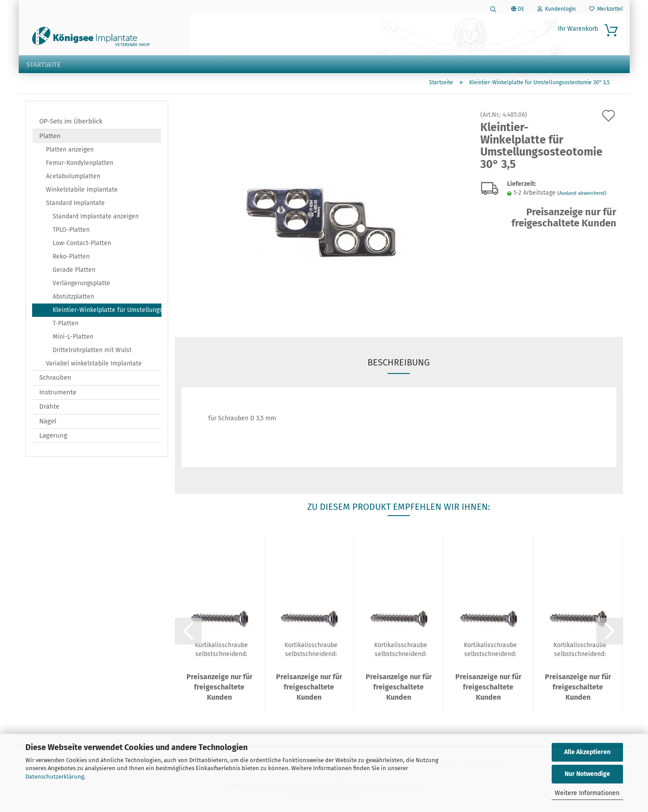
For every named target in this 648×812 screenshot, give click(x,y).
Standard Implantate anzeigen (96, 218)
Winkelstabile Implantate (82, 191)
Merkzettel (606, 9)
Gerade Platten (74, 272)
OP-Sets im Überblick (71, 123)
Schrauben (55, 379)
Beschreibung (399, 364)
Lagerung (53, 437)
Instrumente (58, 394)
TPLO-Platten (71, 232)
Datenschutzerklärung (55, 777)
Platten (50, 137)
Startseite (43, 65)
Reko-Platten (71, 258)
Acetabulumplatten (73, 178)
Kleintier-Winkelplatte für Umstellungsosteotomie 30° (107, 312)
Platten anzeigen (70, 151)
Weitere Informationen (587, 793)
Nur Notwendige (587, 774)
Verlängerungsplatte (81, 285)
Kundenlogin (557, 9)
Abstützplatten (73, 298)
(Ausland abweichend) (582, 195)
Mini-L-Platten (73, 338)
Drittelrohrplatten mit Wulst (92, 352)
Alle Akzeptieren (587, 752)
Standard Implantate (75, 205)
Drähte (49, 408)
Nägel (48, 422)
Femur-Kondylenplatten (80, 165)
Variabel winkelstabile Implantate (94, 365)
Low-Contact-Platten (82, 245)
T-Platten (66, 325)
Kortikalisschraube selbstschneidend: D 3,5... (221, 651)
